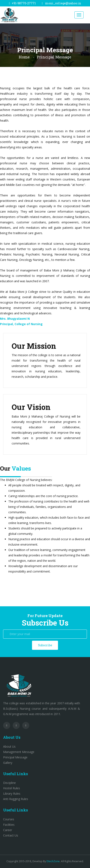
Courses (9, 819)
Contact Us (11, 835)
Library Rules (12, 794)
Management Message (19, 752)
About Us (9, 746)
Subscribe (45, 645)
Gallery (8, 763)
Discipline (9, 783)
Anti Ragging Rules (16, 799)
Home (24, 57)
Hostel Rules (12, 788)
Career (8, 830)
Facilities (9, 825)
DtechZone (53, 861)
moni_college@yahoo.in (63, 3)
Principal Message (15, 757)
